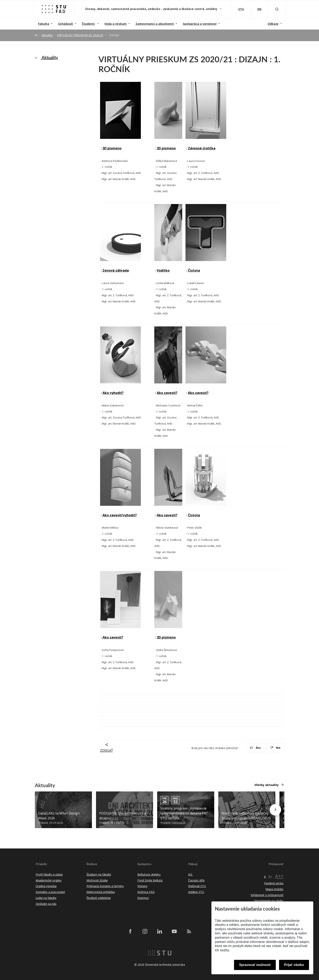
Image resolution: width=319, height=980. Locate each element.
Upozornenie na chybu (269, 901)
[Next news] (275, 810)
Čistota (194, 270)
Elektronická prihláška (101, 892)
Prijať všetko (294, 965)
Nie (275, 748)
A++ (279, 876)
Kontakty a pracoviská (50, 892)
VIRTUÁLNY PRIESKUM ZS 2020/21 (80, 35)
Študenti (89, 24)
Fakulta (44, 24)
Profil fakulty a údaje (49, 874)
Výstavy (142, 886)
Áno (255, 748)
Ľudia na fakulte (46, 898)
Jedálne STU (196, 892)
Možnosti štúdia (97, 880)
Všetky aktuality (267, 785)
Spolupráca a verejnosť (200, 24)
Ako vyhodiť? (113, 393)
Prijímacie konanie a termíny (105, 886)
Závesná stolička (202, 148)
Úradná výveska (46, 886)
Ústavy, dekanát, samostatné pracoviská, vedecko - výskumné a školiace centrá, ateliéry (152, 9)
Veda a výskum (115, 24)
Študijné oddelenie (99, 898)
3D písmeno (112, 148)
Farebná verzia (274, 883)
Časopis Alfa (196, 880)
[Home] (36, 35)
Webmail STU (197, 886)
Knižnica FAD (146, 892)
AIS (190, 874)
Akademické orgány (49, 880)
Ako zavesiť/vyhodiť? (120, 515)
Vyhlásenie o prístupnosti (267, 895)
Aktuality (47, 35)
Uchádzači (66, 24)
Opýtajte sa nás (46, 904)
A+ (270, 876)
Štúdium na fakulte (99, 874)
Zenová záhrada (116, 270)
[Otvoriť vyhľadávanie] (277, 9)
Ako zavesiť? (167, 393)
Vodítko (163, 270)
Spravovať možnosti (255, 965)
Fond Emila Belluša (150, 880)
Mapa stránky (274, 889)
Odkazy (273, 24)
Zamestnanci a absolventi (155, 24)
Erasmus (143, 898)
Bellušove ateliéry (149, 874)
